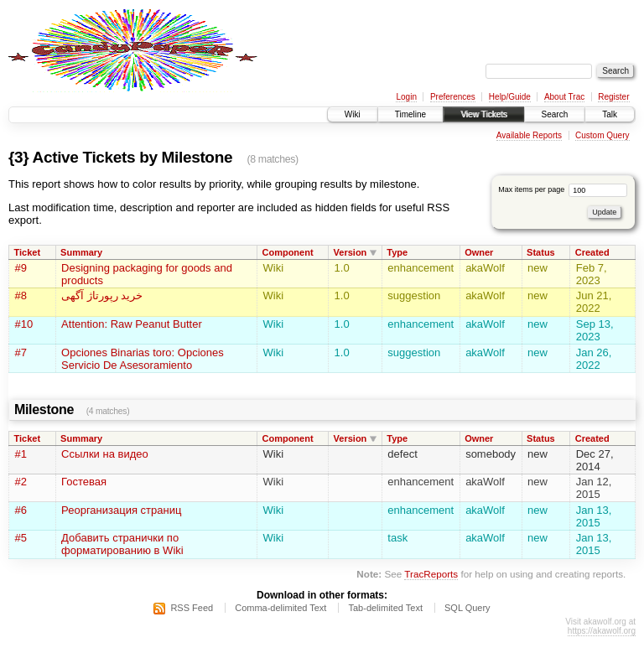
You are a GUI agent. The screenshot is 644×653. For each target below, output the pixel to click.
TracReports (431, 574)
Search (555, 114)
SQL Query (467, 608)
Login (406, 97)
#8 (21, 295)
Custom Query (602, 135)
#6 (21, 510)
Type (397, 252)
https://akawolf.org (602, 631)
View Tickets (483, 114)
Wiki (353, 114)
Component (287, 252)
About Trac (564, 97)
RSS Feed (192, 608)
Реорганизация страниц (121, 510)
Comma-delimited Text (280, 608)
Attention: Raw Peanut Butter (132, 324)
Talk (610, 114)
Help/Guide (510, 97)
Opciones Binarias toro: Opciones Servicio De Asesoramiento (143, 359)
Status (541, 252)
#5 (21, 538)
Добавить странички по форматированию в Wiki (122, 544)
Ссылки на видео (105, 454)
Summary (81, 252)
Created (592, 252)
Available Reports (529, 135)
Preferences (453, 97)
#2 (21, 482)
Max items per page (563, 189)
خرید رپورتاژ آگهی (102, 295)
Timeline (410, 114)
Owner (479, 252)
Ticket (28, 252)
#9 (21, 268)
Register (613, 97)
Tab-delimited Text (385, 608)
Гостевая (84, 482)
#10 (24, 324)
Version (351, 252)
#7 (21, 352)
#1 (21, 454)
